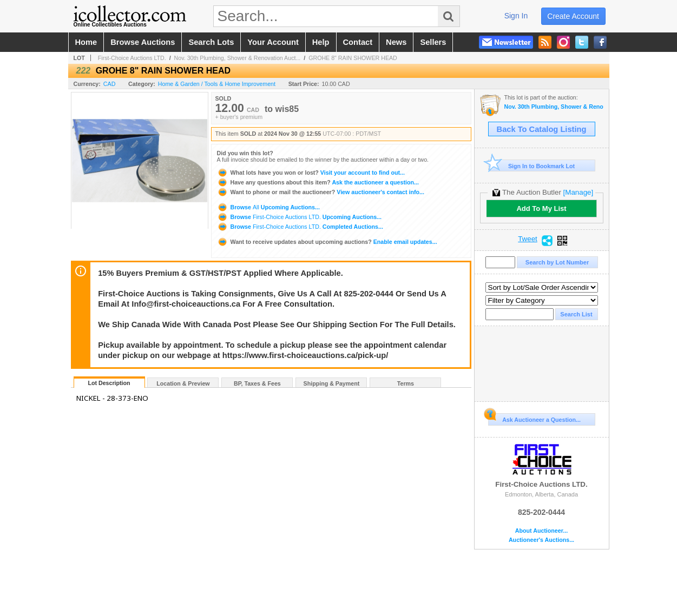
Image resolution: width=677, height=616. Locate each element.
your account (273, 42)
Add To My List (541, 208)
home (86, 42)
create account (573, 16)
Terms (406, 383)
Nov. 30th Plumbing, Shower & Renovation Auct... (238, 58)
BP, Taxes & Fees (257, 383)
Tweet (528, 239)
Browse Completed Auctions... (300, 227)
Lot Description (109, 383)
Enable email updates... (327, 242)
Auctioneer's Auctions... (541, 540)
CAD (110, 84)
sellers (433, 42)
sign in (516, 16)
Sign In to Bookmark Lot (532, 166)
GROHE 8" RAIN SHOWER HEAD (353, 58)
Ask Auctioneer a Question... (534, 418)
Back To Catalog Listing (542, 129)
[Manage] (578, 192)
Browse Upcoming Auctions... (268, 207)
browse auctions (143, 42)
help (321, 42)
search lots (211, 42)
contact (358, 42)
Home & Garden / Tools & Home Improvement (217, 84)
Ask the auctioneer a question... (318, 182)
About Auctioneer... (541, 531)
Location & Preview (183, 383)
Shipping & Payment (332, 383)
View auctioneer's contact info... (321, 192)
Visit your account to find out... (311, 173)
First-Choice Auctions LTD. (132, 58)
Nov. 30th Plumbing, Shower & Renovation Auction (554, 107)
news (396, 42)
